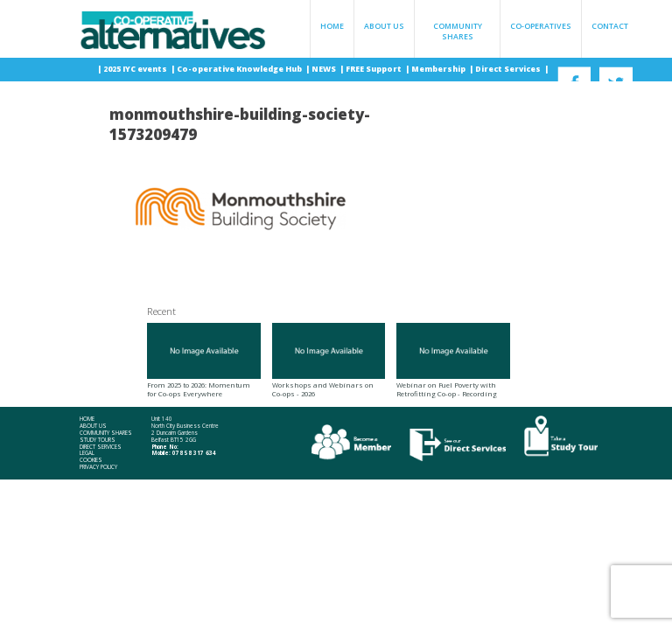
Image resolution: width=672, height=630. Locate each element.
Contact (610, 26)
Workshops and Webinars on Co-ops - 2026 (329, 360)
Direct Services (509, 69)
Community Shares (458, 31)
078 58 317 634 (194, 453)
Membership (439, 69)
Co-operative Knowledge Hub (240, 69)
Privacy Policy (98, 467)
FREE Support (374, 69)
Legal (87, 453)
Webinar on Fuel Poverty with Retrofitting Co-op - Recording (453, 360)
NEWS (325, 69)
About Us (384, 26)
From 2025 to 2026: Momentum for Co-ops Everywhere (204, 360)
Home (332, 26)
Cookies (91, 460)
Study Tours (98, 440)
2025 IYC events (136, 69)
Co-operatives (541, 26)
